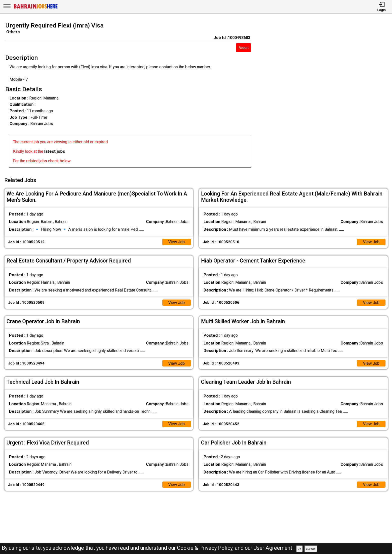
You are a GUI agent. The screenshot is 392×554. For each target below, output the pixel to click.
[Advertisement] (327, 96)
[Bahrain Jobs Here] (36, 8)
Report (243, 48)
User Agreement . (274, 548)
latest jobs (55, 151)
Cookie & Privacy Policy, (206, 548)
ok (299, 549)
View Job (176, 241)
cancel (311, 549)
